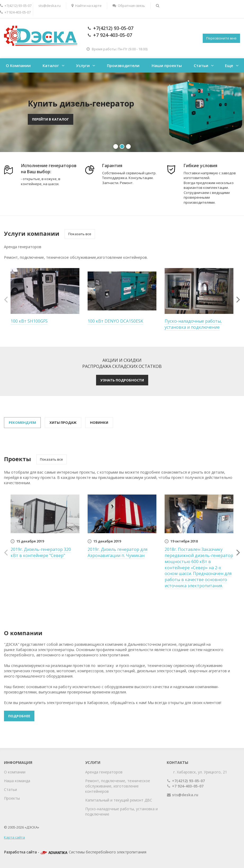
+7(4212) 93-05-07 (113, 28)
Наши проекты (167, 65)
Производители (123, 65)
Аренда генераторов (104, 772)
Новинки (99, 422)
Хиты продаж (63, 422)
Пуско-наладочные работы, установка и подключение (193, 324)
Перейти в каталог (51, 119)
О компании (15, 772)
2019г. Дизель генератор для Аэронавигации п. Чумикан (118, 552)
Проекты (12, 798)
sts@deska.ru (49, 6)
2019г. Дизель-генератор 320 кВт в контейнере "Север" (41, 552)
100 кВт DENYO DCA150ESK (115, 321)
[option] (122, 112)
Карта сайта (14, 837)
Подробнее (19, 716)
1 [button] (116, 146)
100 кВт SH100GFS (29, 321)
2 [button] (122, 146)
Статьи (201, 65)
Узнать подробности (122, 380)
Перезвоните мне (221, 38)
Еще (229, 65)
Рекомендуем (22, 422)
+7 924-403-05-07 (112, 35)
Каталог (51, 65)
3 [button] (128, 146)
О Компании (18, 65)
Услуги (83, 65)
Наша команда (17, 781)
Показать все (80, 234)
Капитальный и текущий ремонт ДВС (119, 800)
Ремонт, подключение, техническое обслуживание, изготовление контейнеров (118, 786)
